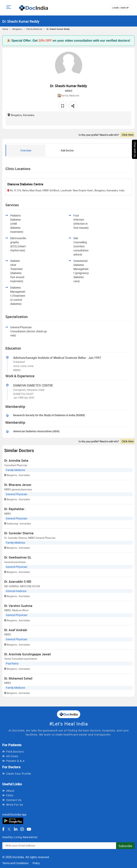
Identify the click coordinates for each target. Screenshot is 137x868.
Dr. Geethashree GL (18, 557)
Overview (26, 150)
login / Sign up (121, 8)
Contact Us (14, 800)
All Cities (12, 756)
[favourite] (63, 106)
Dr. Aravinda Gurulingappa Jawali (28, 654)
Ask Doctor (67, 150)
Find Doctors (15, 752)
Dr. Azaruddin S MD (18, 582)
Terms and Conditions (15, 863)
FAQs (10, 795)
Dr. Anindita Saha (16, 461)
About (10, 791)
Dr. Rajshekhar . (15, 509)
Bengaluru (17, 29)
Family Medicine (34, 29)
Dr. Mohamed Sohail (18, 678)
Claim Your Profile (19, 774)
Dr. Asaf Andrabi (16, 630)
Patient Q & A (15, 761)
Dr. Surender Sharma (19, 533)
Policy (36, 863)
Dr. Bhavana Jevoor (18, 485)
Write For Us (15, 805)
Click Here (128, 135)
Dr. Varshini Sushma (18, 606)
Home (5, 29)
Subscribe (125, 846)
